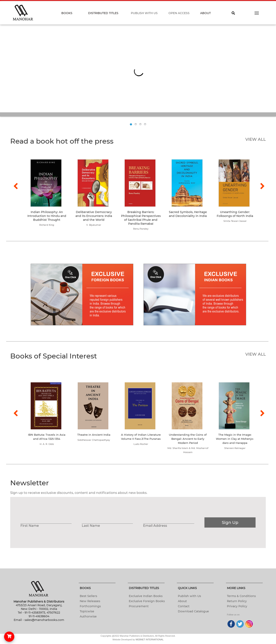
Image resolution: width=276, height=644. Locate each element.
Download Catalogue (193, 611)
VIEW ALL (256, 139)
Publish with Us (189, 596)
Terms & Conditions (241, 596)
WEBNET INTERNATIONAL (150, 640)
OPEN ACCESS (179, 13)
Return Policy (237, 601)
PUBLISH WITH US (144, 13)
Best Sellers (88, 596)
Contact (184, 606)
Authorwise (88, 616)
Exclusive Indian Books (146, 596)
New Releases (90, 601)
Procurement (139, 606)
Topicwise (87, 611)
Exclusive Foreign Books (147, 601)
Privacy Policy (237, 606)
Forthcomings (90, 606)
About (182, 601)
